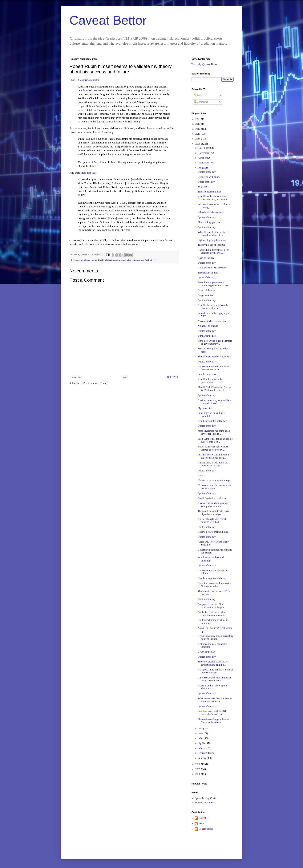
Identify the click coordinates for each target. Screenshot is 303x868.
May (201, 738)
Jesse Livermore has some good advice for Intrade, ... (214, 432)
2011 (198, 134)
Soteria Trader (206, 829)
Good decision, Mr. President (213, 268)
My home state (205, 408)
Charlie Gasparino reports (84, 80)
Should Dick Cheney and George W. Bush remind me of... (214, 389)
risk (118, 260)
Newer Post (76, 377)
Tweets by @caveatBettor (205, 64)
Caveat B (203, 818)
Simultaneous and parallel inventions (211, 559)
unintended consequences (132, 260)
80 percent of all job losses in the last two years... (214, 487)
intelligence (110, 260)
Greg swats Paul (206, 295)
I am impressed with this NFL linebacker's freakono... (213, 713)
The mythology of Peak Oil (212, 245)
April (201, 743)
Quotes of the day (207, 172)
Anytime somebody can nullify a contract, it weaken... (214, 402)
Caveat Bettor (108, 20)
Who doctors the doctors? (211, 212)
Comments (201, 102)
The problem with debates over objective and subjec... (213, 512)
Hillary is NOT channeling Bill (213, 532)
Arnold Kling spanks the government (210, 381)
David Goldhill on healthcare (213, 498)
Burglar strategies (207, 336)
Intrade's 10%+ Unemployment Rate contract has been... (214, 456)
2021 (198, 119)
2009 (198, 144)
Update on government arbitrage (214, 480)
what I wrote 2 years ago (101, 132)
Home (125, 377)
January (203, 758)
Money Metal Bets (204, 803)
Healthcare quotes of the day (212, 421)
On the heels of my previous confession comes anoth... (212, 614)
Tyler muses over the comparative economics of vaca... (215, 700)
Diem (202, 823)
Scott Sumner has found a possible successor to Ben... (215, 440)
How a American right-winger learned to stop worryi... (213, 448)
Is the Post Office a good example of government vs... (215, 342)
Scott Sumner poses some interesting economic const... (214, 284)
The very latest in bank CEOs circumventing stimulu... (213, 663)
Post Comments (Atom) (95, 383)
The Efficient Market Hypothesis (214, 357)
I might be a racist (207, 374)
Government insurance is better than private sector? (214, 368)
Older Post (172, 377)
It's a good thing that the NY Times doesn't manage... (215, 671)
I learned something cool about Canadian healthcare (213, 721)
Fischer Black (97, 260)
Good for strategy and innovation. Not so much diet (215, 585)
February (203, 753)
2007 (198, 769)
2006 (198, 774)
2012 (198, 129)
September (204, 163)
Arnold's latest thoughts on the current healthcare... (213, 307)
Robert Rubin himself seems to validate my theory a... (213, 251)
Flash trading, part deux (210, 222)
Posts (198, 95)
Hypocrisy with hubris (209, 177)
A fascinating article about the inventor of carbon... (213, 464)
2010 (198, 139)
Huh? (201, 475)
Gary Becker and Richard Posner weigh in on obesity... (214, 679)
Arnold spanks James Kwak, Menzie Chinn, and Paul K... (214, 198)
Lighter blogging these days (212, 240)
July (201, 729)
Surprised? (203, 187)
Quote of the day (206, 182)
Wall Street (150, 260)
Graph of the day (206, 290)
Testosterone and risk (209, 273)
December (204, 148)
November (204, 153)
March (202, 748)
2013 (198, 124)
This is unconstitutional (210, 192)
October (203, 158)
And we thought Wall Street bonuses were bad (212, 520)
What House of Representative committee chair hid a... (213, 234)
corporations (84, 260)
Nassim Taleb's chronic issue (212, 321)
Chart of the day (206, 258)
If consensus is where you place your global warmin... (214, 504)
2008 (198, 764)
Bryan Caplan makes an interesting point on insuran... (215, 637)
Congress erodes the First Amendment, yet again (211, 606)
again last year (88, 173)
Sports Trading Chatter (206, 798)
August (202, 168)
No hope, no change (208, 326)
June (201, 733)
